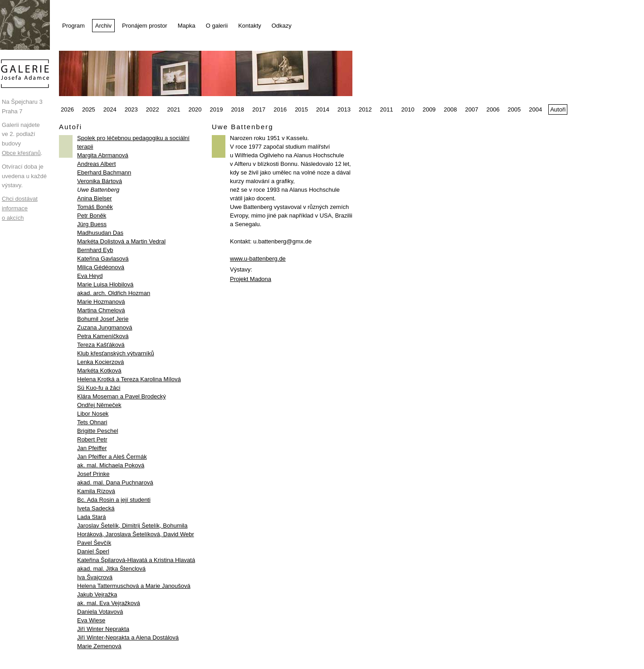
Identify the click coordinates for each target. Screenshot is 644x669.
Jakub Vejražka (97, 594)
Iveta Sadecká (96, 508)
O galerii (217, 26)
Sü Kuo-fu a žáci (99, 388)
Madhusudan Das (100, 233)
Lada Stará (92, 517)
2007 (472, 109)
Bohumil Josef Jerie (103, 319)
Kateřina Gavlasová (103, 259)
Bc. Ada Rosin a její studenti (114, 500)
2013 (344, 109)
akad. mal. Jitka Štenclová (111, 569)
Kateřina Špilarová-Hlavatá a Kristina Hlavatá (136, 560)
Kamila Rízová (96, 491)
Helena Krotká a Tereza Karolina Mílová (129, 379)
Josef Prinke (93, 474)
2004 (535, 109)
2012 (365, 109)
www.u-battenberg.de (258, 259)
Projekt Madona (251, 279)
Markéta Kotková (99, 371)
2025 (89, 109)
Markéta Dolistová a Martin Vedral (121, 241)
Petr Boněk (92, 216)
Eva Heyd (90, 276)
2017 (259, 109)
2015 (301, 109)
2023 (131, 109)
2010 (408, 109)
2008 (451, 109)
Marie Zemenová (99, 646)
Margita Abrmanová (103, 155)
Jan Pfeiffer (92, 448)
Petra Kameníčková (103, 336)
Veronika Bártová (100, 181)
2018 (237, 109)
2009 (429, 109)
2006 (493, 109)
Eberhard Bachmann (104, 172)
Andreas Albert (96, 164)
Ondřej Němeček (99, 405)
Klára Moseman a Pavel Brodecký (122, 396)
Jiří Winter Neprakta (103, 629)
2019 (216, 109)
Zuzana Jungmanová (105, 327)
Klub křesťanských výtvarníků (116, 353)
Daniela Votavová (100, 612)
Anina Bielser (95, 198)
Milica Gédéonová (101, 267)
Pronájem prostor (145, 26)
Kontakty (250, 26)
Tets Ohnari (92, 422)
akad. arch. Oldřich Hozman (114, 293)
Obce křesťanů (21, 153)
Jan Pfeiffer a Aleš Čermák (112, 457)
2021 (174, 109)
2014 (323, 109)
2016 (280, 109)
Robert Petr (92, 439)
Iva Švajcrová (95, 577)
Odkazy (282, 26)
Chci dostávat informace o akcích (20, 208)
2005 (514, 109)
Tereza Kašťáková (101, 345)
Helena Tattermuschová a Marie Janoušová (134, 586)
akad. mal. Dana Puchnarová (115, 482)
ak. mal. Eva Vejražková (109, 603)
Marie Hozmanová (101, 302)
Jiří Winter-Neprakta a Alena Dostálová (128, 637)
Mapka (187, 26)
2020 (195, 109)
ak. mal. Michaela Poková (111, 465)
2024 (110, 109)
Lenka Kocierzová (100, 362)
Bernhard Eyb (95, 250)
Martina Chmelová (101, 310)
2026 (67, 109)
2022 (153, 109)
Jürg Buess (92, 224)
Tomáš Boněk (95, 207)
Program (73, 26)
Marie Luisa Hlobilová (105, 284)
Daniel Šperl (93, 551)
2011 (387, 109)
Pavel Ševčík (94, 543)
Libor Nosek (93, 414)
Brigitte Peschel (98, 431)
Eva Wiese (91, 620)
